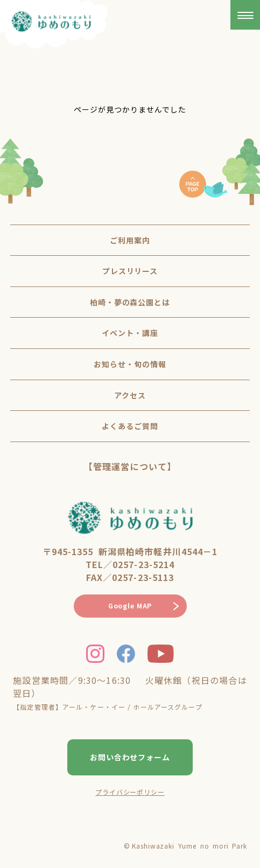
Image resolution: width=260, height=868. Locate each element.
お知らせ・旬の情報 (130, 364)
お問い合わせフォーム (130, 757)
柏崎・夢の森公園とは (130, 302)
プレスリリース (130, 271)
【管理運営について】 (130, 466)
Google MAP (130, 605)
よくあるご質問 (130, 426)
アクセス (130, 395)
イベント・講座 (130, 333)
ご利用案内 (130, 240)
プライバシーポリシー (130, 792)
